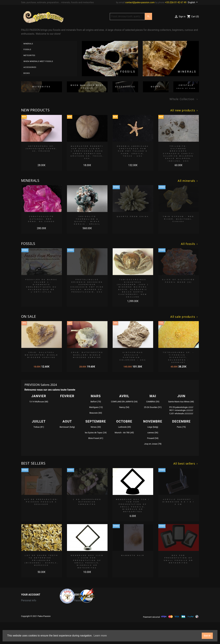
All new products (184, 110)
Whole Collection (184, 99)
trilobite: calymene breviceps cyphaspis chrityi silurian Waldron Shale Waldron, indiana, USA (178, 153)
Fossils (27, 50)
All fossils (190, 244)
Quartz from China (133, 216)
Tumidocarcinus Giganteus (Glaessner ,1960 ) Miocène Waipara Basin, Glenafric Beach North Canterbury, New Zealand (133, 288)
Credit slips (28, 611)
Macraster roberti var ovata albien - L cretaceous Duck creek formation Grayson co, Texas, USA (87, 152)
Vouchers (27, 621)
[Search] (127, 17)
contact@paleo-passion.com (140, 2)
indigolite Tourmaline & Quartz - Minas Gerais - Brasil (87, 220)
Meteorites (29, 55)
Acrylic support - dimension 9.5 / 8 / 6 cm (178, 502)
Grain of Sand (75, 606)
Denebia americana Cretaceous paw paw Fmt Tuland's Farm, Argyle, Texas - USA (133, 151)
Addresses (27, 616)
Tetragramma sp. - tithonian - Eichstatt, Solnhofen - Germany (179, 357)
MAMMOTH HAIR (133, 555)
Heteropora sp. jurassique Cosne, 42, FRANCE (42, 149)
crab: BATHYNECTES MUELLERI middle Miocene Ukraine (87, 355)
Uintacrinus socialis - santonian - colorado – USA (133, 356)
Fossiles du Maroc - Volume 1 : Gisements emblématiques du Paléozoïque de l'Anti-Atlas (42, 286)
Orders (25, 606)
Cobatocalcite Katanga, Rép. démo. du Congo (42, 219)
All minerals (188, 181)
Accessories (30, 67)
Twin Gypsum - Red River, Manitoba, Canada (178, 219)
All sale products (184, 317)
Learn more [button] (100, 636)
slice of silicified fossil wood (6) (178, 281)
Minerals (28, 44)
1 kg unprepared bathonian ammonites (87, 502)
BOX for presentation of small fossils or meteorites (178, 559)
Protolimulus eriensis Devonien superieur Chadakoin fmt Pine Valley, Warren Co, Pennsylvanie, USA (87, 286)
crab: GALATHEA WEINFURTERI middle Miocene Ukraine (41, 355)
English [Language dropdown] (192, 2)
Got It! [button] (207, 636)
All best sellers (186, 464)
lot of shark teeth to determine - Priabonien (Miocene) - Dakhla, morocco (42, 560)
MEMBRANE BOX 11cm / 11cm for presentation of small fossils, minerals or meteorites (87, 562)
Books (27, 73)
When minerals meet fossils (38, 61)
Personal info (29, 600)
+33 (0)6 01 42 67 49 (176, 2)
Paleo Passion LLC (77, 600)
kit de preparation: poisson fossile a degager (42, 502)
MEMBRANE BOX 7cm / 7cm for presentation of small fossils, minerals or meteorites (133, 506)
